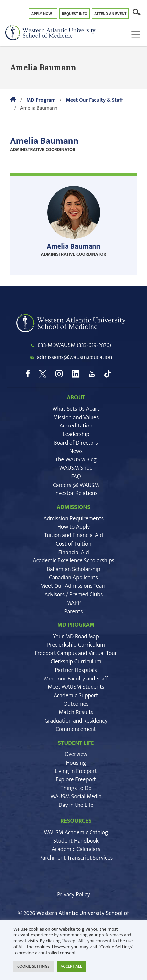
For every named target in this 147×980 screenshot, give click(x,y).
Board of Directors (76, 443)
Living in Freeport (76, 771)
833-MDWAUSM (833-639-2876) (74, 345)
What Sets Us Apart (76, 409)
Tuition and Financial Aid (73, 535)
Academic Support (76, 696)
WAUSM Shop (76, 468)
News (76, 451)
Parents (74, 612)
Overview (76, 754)
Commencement (76, 729)
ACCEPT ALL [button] (71, 966)
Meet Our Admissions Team (73, 586)
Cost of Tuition (73, 544)
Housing (76, 763)
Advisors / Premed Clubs (73, 595)
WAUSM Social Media (76, 797)
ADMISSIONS (74, 507)
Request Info (75, 14)
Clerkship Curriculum (76, 662)
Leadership (76, 434)
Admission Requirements (73, 519)
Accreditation (76, 426)
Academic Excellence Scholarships (73, 561)
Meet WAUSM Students (76, 687)
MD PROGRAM (76, 625)
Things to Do (76, 788)
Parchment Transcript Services (76, 858)
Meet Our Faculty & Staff (94, 100)
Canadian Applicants (73, 578)
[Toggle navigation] (138, 34)
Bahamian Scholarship (74, 569)
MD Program (41, 100)
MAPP (73, 603)
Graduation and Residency (76, 721)
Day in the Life (76, 805)
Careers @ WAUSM (76, 485)
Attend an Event (110, 14)
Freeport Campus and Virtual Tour (76, 653)
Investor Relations (76, 493)
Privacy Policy (73, 895)
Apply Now (42, 14)
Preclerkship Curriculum (76, 645)
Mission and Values (76, 418)
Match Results (76, 712)
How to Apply (74, 527)
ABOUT (76, 398)
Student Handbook (76, 841)
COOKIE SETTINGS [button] (33, 966)
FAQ (76, 477)
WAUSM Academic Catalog (76, 833)
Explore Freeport (76, 780)
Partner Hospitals (76, 670)
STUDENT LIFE (76, 743)
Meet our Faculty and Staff (76, 679)
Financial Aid (73, 553)
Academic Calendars (76, 849)
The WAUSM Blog (76, 460)
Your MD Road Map (76, 637)
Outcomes (76, 704)
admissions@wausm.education (75, 357)
